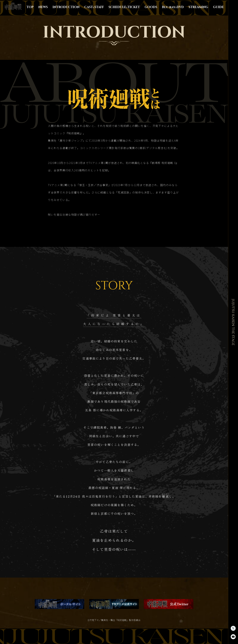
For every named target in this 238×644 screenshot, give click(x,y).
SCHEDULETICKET (124, 7)
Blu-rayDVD (173, 7)
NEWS (43, 7)
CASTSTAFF (94, 7)
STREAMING (198, 7)
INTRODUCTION (66, 7)
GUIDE (218, 7)
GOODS (151, 7)
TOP (30, 7)
